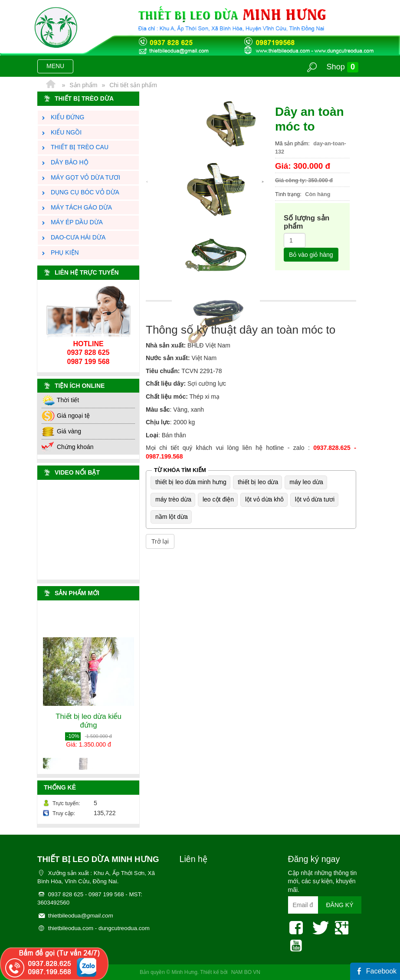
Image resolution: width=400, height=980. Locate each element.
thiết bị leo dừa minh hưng (191, 482)
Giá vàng (61, 431)
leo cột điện (218, 499)
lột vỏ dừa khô (264, 499)
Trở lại (160, 541)
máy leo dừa (306, 482)
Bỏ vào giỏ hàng (311, 255)
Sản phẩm (83, 85)
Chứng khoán (68, 447)
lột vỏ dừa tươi (315, 499)
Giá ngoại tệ (66, 416)
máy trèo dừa (173, 499)
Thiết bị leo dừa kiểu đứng (88, 726)
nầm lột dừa (172, 517)
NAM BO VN (246, 972)
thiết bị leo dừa (258, 482)
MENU (60, 67)
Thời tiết (60, 400)
